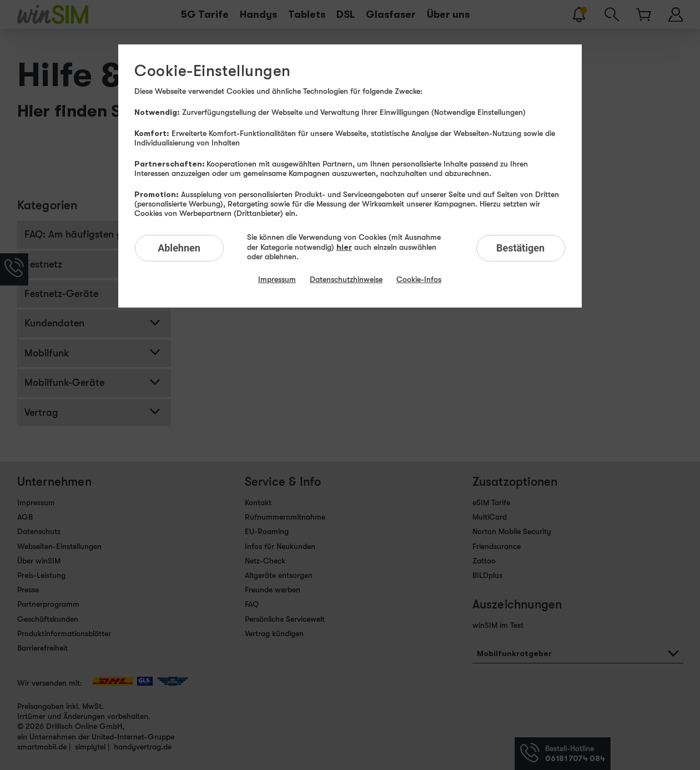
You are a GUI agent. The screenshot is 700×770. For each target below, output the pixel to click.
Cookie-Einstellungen (212, 71)
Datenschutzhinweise (346, 279)
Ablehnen (179, 248)
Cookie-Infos (419, 279)
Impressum (277, 279)
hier (344, 247)
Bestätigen (520, 248)
